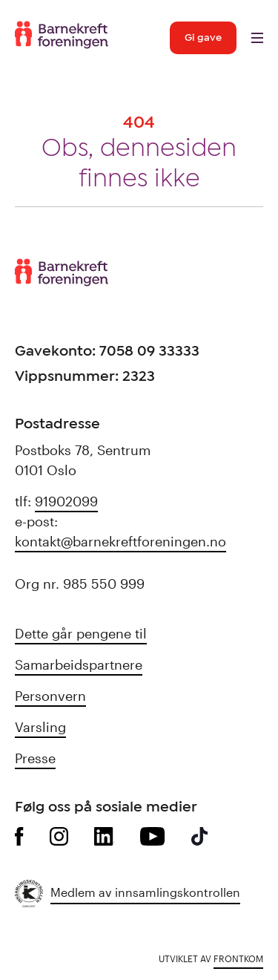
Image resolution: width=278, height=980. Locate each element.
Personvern (50, 696)
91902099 (66, 501)
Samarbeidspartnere (79, 664)
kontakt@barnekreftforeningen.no (120, 541)
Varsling (40, 727)
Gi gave (203, 38)
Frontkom (238, 958)
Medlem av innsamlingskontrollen (145, 892)
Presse (35, 758)
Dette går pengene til (81, 633)
